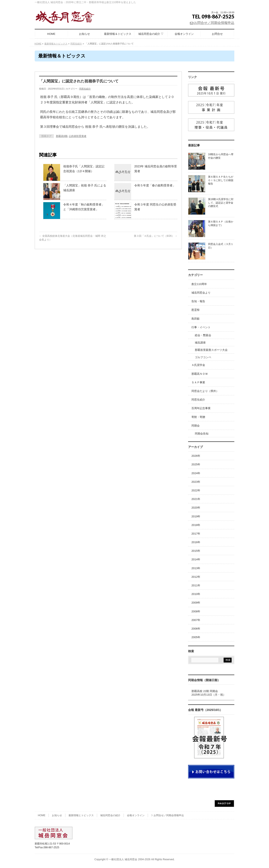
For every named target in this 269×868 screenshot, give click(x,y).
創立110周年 (199, 284)
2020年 (196, 508)
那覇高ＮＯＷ (200, 374)
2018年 (196, 525)
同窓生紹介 (85, 89)
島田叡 (196, 319)
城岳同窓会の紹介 (110, 815)
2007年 (196, 620)
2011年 (196, 585)
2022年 (196, 490)
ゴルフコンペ (203, 357)
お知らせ (57, 815)
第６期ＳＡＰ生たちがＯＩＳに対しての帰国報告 (221, 180)
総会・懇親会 (203, 335)
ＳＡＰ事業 (198, 382)
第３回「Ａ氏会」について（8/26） (156, 236)
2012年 (196, 577)
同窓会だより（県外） (205, 391)
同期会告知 (202, 434)
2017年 (196, 534)
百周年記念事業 (201, 408)
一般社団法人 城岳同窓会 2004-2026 (130, 859)
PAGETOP (224, 803)
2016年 (196, 542)
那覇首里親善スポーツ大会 (211, 350)
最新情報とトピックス (81, 815)
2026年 (196, 456)
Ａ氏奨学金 (198, 365)
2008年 (196, 611)
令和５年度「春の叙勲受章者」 (155, 185)
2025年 (196, 464)
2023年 (196, 482)
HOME (42, 815)
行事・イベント (201, 327)
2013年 (196, 568)
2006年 (196, 629)
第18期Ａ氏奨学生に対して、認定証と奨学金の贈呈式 (221, 203)
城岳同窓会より (201, 293)
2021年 (196, 499)
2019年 (196, 516)
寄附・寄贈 (198, 417)
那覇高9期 (62, 136)
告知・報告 (198, 301)
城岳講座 (200, 343)
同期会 (196, 426)
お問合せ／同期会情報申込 (214, 23)
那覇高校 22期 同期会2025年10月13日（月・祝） (209, 693)
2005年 (196, 637)
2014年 (196, 559)
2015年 (196, 551)
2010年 (196, 594)
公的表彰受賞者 (78, 136)
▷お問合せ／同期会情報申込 (167, 815)
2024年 (196, 473)
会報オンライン (136, 815)
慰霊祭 (196, 310)
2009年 (196, 603)
